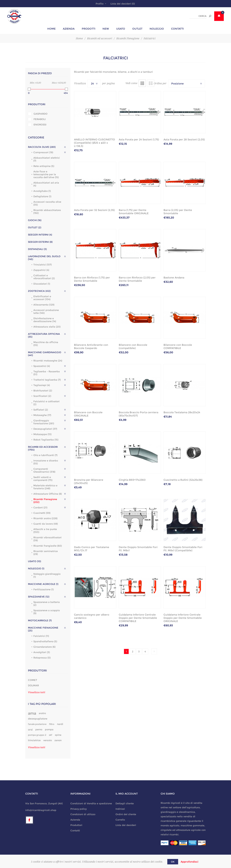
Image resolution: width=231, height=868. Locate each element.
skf (51, 735)
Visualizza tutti (37, 692)
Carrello (120, 820)
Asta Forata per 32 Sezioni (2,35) (94, 210)
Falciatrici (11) (41, 636)
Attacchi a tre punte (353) (45, 531)
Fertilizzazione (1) (43, 589)
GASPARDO (41, 114)
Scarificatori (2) (42, 396)
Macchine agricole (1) (43, 584)
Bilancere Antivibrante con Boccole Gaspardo (91, 346)
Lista (151, 83)
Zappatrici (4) (41, 270)
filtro (52, 724)
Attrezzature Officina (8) (48, 494)
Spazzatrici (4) (42, 366)
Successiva (154, 651)
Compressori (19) (43, 152)
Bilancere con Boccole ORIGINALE (88, 414)
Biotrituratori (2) (43, 391)
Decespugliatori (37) (45, 429)
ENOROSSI (40, 125)
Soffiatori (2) (41, 410)
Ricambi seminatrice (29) (46, 553)
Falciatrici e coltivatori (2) (46, 403)
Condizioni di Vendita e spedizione (91, 803)
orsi (30, 730)
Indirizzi (120, 809)
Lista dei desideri (126, 825)
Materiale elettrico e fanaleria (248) (45, 487)
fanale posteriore (37, 724)
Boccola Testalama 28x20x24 (182, 412)
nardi (60, 724)
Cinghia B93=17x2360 (132, 480)
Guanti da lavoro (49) (46, 524)
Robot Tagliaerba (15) (46, 440)
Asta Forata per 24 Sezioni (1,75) (139, 139)
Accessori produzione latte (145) (46, 311)
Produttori (37, 104)
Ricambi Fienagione (128, 38)
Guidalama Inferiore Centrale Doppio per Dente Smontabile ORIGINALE (183, 618)
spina (58, 735)
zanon (58, 740)
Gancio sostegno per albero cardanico (92, 616)
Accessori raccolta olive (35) (47, 203)
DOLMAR (33, 685)
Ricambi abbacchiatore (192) (47, 211)
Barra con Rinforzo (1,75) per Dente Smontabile (92, 279)
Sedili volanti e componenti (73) (43, 479)
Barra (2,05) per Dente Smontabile (178, 212)
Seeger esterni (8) (40, 242)
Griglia (142, 83)
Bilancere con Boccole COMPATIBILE (178, 346)
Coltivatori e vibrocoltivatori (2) (44, 277)
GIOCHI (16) (35, 220)
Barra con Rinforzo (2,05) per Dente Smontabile (137, 279)
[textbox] (198, 16)
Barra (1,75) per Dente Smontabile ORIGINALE (134, 212)
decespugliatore (38, 719)
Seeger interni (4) (40, 235)
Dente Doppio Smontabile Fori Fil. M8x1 (138, 549)
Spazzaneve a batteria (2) (47, 603)
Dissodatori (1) (42, 284)
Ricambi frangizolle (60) (48, 546)
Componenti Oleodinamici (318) (44, 470)
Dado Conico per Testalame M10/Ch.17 (92, 549)
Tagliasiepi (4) (42, 385)
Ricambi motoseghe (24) (48, 361)
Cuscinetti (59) (42, 513)
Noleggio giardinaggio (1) (47, 575)
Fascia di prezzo (40, 73)
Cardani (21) (40, 507)
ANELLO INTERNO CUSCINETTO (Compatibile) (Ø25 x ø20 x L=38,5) (94, 143)
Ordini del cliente (126, 814)
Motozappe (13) (42, 434)
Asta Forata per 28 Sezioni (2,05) (184, 139)
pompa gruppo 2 (37, 735)
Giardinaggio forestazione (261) (44, 422)
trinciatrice (34, 740)
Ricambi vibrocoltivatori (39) (47, 539)
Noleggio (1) (36, 568)
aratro (42, 713)
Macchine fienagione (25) (43, 629)
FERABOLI (40, 119)
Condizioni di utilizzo (83, 814)
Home (79, 38)
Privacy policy (79, 809)
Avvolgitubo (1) (42, 191)
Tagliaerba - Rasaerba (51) (47, 373)
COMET (33, 680)
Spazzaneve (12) (39, 597)
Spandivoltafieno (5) (45, 641)
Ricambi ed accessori (100, 38)
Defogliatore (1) (42, 196)
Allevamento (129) (44, 305)
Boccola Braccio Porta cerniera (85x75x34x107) (139, 414)
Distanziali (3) (37, 249)
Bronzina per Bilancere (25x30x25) (89, 481)
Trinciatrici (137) (43, 265)
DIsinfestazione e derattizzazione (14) (45, 320)
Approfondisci (189, 862)
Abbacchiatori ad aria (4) (46, 184)
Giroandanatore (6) (44, 647)
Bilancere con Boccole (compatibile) (133, 346)
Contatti (75, 830)
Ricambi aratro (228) (45, 518)
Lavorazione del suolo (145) (44, 258)
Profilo (100, 4)
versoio (48, 740)
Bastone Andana (174, 278)
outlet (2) (35, 227)
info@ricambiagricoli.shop (41, 810)
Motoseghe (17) (42, 415)
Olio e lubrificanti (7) (45, 455)
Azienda (75, 820)
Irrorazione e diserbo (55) (46, 462)
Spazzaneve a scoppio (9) (47, 612)
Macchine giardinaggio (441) (45, 354)
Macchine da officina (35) (46, 344)
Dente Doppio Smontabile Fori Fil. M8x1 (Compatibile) (183, 549)
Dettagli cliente (125, 803)
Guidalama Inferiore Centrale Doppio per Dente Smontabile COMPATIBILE (138, 618)
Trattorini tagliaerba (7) (47, 380)
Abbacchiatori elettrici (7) (47, 159)
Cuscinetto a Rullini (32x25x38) (183, 480)
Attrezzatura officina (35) (44, 335)
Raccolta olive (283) (42, 147)
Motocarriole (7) (40, 620)
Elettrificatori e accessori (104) (42, 298)
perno (39, 729)
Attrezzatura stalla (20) (47, 327)
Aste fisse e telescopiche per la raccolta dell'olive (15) (46, 174)
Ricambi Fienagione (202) (45, 501)
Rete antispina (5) (44, 166)
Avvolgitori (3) (42, 652)
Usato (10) (34, 561)
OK (173, 862)
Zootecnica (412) (39, 291)
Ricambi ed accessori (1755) (43, 448)
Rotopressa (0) (42, 658)
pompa (49, 729)
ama (32, 713)
